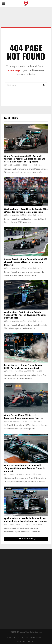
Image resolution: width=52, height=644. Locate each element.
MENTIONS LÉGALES (25, 641)
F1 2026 (9, 127)
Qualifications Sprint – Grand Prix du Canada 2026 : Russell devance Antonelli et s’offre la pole (26, 315)
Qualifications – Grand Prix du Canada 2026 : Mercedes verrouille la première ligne (26, 211)
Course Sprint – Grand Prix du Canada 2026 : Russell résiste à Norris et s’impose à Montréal (26, 262)
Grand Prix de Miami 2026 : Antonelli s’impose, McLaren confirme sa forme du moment (25, 468)
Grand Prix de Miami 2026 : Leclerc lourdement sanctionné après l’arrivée (24, 417)
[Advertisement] (26, 590)
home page (14, 70)
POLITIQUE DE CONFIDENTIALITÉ (30, 638)
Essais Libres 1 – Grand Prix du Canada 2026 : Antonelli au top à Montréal (23, 367)
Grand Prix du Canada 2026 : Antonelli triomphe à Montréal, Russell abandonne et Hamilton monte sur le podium (25, 159)
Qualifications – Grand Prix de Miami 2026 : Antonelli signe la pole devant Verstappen (26, 520)
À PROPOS (11, 638)
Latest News (11, 118)
